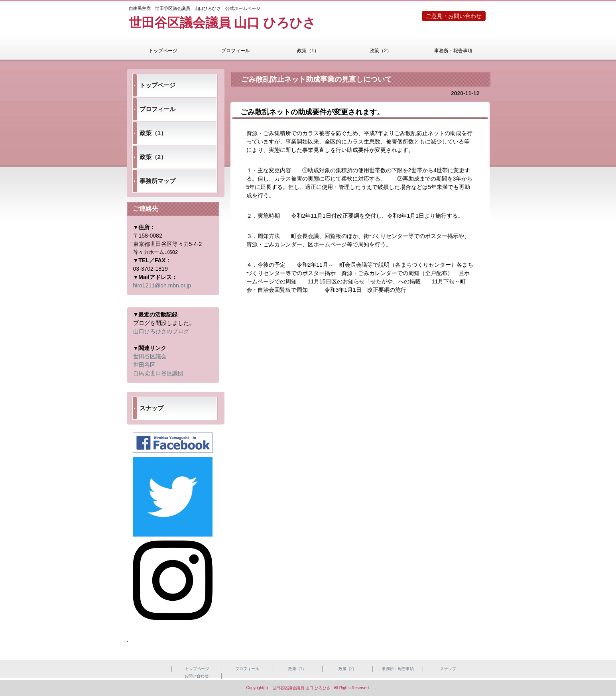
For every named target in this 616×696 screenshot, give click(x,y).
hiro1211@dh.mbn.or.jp (162, 285)
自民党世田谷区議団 (158, 373)
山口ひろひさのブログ (161, 331)
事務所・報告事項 (453, 51)
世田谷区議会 (150, 356)
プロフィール (236, 51)
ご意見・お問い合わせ (454, 16)
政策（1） (308, 51)
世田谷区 (144, 365)
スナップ (152, 408)
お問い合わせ (197, 676)
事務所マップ (157, 181)
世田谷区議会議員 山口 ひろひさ (222, 23)
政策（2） (381, 51)
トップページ (163, 51)
